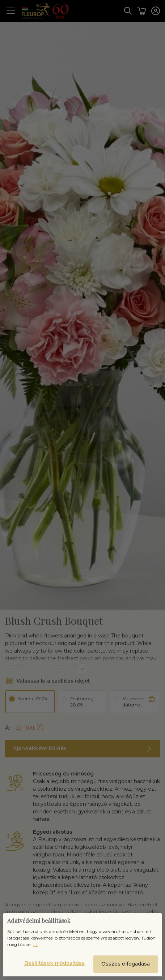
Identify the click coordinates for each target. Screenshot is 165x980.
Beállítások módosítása (54, 963)
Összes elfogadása (126, 964)
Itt (36, 944)
